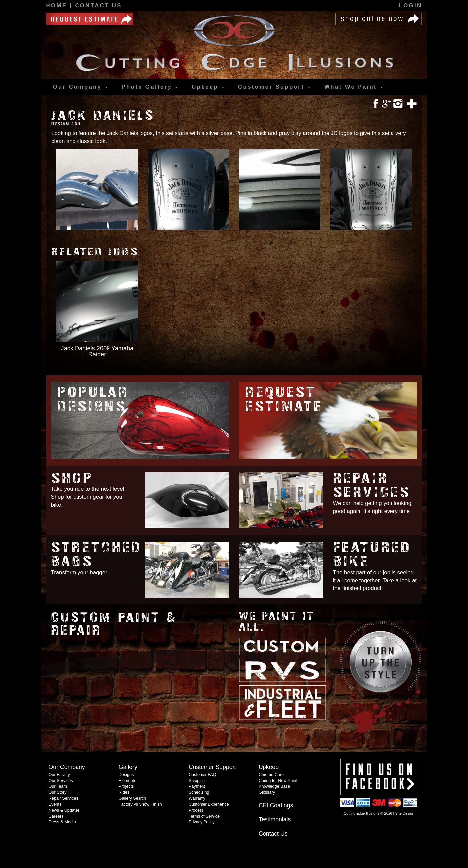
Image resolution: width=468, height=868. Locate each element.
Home (58, 5)
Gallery (150, 87)
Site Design (405, 813)
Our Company (80, 87)
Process (196, 810)
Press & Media (62, 822)
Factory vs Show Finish (140, 804)
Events (55, 804)
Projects (126, 786)
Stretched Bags (97, 554)
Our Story (58, 792)
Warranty (197, 798)
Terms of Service (204, 816)
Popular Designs (93, 399)
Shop (72, 478)
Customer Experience (209, 804)
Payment (197, 786)
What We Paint (354, 87)
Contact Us (98, 5)
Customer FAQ (203, 775)
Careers (56, 816)
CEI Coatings (276, 805)
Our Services (61, 781)
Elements (127, 781)
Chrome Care (271, 775)
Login (411, 5)
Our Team (58, 786)
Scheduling (199, 792)
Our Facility (59, 775)
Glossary (267, 792)
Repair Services (372, 485)
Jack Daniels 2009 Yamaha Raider (97, 351)
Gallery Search (133, 798)
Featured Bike (372, 554)
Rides (124, 792)
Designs (126, 775)
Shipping (197, 781)
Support (274, 87)
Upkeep (208, 87)
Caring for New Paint (278, 781)
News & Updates (64, 810)
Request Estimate (284, 399)
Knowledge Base (274, 786)
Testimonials (275, 819)
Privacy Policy (202, 822)
